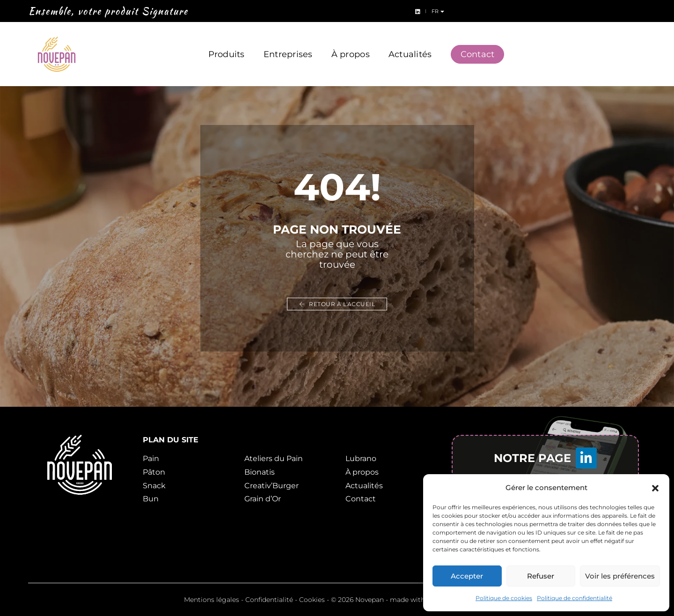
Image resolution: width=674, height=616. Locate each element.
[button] (655, 488)
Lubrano (361, 458)
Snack (154, 486)
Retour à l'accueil (337, 304)
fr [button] (659, 11)
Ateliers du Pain (274, 458)
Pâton (154, 472)
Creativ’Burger (271, 486)
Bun (151, 499)
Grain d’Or (263, 499)
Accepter (467, 576)
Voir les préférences (620, 576)
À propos (351, 46)
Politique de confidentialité (575, 598)
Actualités (410, 46)
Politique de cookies (504, 598)
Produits (227, 46)
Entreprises (288, 46)
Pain (151, 458)
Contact (478, 46)
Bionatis (260, 472)
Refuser (541, 576)
